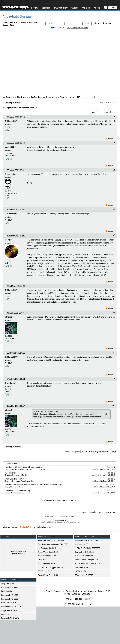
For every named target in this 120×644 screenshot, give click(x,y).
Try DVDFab (26, 527)
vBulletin (64, 520)
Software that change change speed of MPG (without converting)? (33, 485)
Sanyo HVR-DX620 (9, 611)
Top (114, 452)
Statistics (76, 594)
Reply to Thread (13, 102)
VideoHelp (92, 512)
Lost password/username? (77, 28)
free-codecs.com (82, 599)
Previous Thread (54, 500)
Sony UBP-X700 (8, 584)
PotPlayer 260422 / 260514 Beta (51, 540)
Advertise (92, 591)
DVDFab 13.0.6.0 (45, 571)
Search (6, 25)
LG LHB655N (7, 591)
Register (107, 23)
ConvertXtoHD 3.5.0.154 (85, 552)
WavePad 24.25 (81, 568)
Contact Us (82, 512)
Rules (36, 22)
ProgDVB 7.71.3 (45, 560)
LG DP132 (5, 614)
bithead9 (8, 317)
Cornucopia (10, 174)
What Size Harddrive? (14, 479)
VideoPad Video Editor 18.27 (87, 540)
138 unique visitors (18, 551)
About (97, 8)
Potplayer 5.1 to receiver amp (18, 491)
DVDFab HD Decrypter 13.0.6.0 (51, 568)
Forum (34, 8)
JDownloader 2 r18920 (84, 575)
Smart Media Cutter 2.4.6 (48, 575)
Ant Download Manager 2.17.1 (87, 560)
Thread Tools (96, 112)
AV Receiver (10, 473)
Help (97, 23)
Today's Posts (26, 22)
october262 (9, 147)
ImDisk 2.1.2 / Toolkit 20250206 (88, 548)
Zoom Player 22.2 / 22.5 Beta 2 (87, 564)
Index (6, 22)
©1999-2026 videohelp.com (78, 604)
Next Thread (68, 500)
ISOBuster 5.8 (81, 571)
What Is (86, 8)
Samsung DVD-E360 (10, 599)
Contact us (59, 591)
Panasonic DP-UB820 (10, 618)
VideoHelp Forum (17, 16)
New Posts (14, 22)
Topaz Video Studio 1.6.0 (48, 552)
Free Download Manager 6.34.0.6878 (53, 544)
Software (46, 8)
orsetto (8, 240)
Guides (75, 8)
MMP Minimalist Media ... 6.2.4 (87, 556)
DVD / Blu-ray (61, 8)
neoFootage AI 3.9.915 (47, 548)
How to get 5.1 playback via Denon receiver (24, 467)
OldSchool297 (11, 121)
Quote (109, 139)
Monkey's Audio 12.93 (47, 556)
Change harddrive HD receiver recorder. (79, 97)
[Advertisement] (34, 63)
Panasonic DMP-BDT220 (11, 607)
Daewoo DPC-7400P (10, 587)
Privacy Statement (104, 512)
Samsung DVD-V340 (10, 595)
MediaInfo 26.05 (81, 544)
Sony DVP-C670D (8, 603)
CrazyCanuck (10, 383)
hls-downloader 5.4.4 (46, 564)
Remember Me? (59, 28)
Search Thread (109, 112)
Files (12, 25)
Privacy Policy (72, 591)
